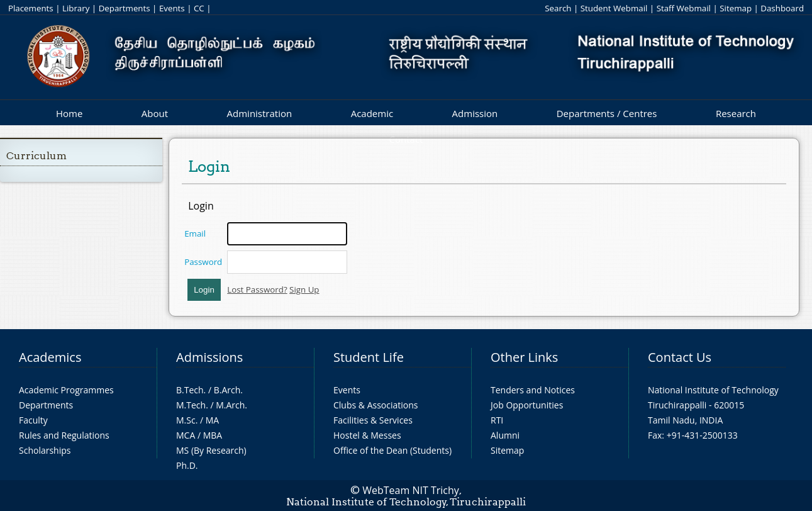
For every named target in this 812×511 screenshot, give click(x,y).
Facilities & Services (373, 420)
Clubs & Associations (376, 405)
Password (203, 262)
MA (212, 420)
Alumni (505, 435)
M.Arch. (231, 405)
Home (69, 113)
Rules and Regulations (64, 435)
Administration (260, 113)
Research (736, 113)
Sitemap (736, 8)
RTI (497, 420)
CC (199, 8)
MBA (213, 435)
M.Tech (191, 405)
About (155, 113)
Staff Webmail (684, 8)
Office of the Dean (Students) (392, 450)
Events (172, 8)
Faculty (33, 420)
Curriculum (36, 156)
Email (195, 233)
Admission (475, 113)
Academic (372, 113)
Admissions (209, 357)
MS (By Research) (211, 450)
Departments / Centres (607, 113)
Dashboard (782, 8)
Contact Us (680, 357)
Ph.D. (187, 465)
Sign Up (304, 289)
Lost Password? (257, 289)
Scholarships (45, 450)
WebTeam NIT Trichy (411, 490)
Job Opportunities (527, 405)
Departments (125, 8)
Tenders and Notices (533, 390)
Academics (50, 357)
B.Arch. (228, 390)
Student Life (369, 357)
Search (558, 8)
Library (76, 8)
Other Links (524, 357)
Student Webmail (614, 8)
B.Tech (190, 390)
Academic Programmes (66, 390)
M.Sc (186, 420)
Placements (31, 8)
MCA (186, 435)
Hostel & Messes (367, 435)
